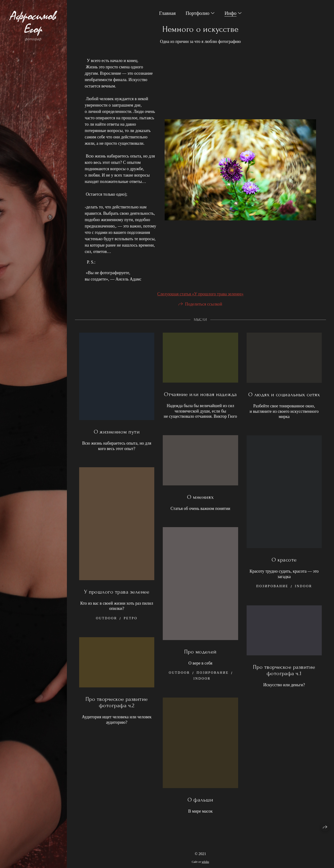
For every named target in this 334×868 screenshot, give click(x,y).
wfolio (205, 862)
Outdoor (106, 625)
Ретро (130, 625)
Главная (167, 13)
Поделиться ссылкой (204, 310)
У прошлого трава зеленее (117, 598)
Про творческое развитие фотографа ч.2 (117, 709)
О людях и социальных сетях (284, 401)
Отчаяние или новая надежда (200, 401)
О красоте (284, 566)
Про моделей (200, 658)
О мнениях (200, 503)
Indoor (303, 593)
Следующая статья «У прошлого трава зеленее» (200, 300)
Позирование (272, 593)
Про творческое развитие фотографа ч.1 (284, 677)
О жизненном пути (117, 438)
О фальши (200, 806)
